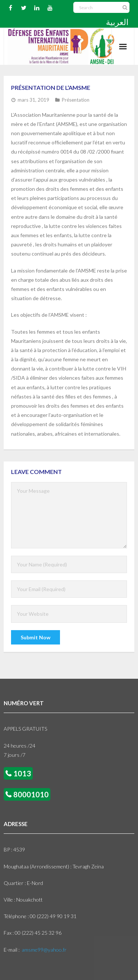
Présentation (76, 100)
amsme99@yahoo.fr (44, 950)
